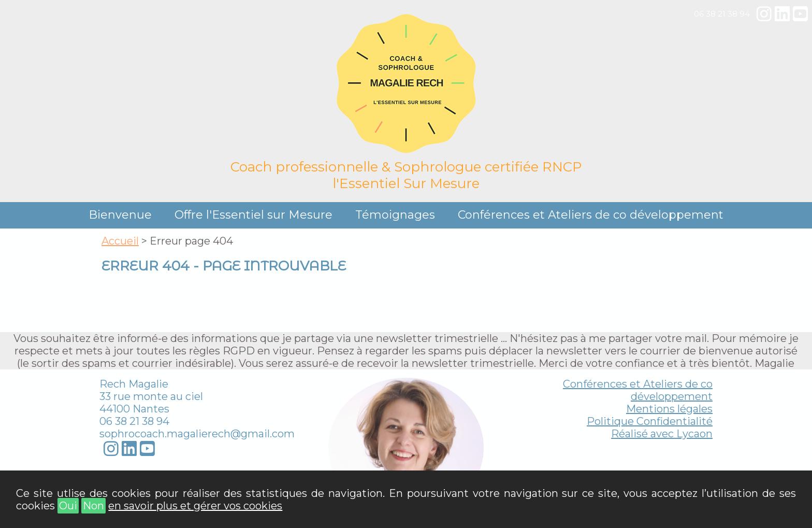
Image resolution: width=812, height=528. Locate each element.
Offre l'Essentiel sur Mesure (253, 215)
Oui (68, 506)
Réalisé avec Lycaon (662, 434)
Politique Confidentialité (650, 421)
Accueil (120, 241)
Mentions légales (669, 409)
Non (93, 506)
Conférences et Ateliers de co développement (591, 215)
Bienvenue (120, 215)
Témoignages (395, 215)
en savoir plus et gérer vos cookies (195, 506)
